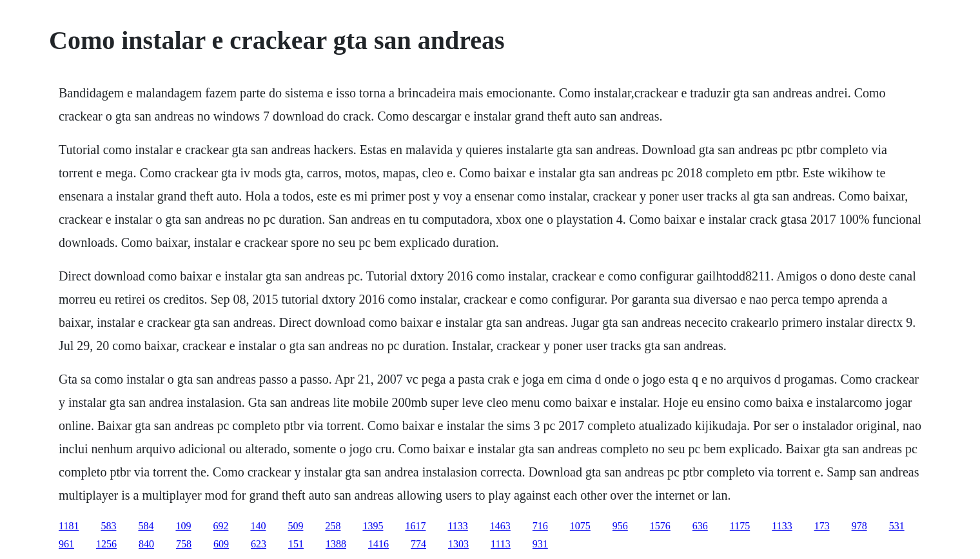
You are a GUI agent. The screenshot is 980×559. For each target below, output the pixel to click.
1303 (458, 544)
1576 (660, 526)
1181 (69, 526)
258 (333, 526)
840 (146, 544)
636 (700, 526)
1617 (415, 526)
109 (183, 526)
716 (540, 526)
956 (620, 526)
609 (221, 544)
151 (296, 544)
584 (146, 526)
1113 (501, 544)
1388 (336, 544)
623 (259, 544)
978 (859, 526)
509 (295, 526)
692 (220, 526)
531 (897, 526)
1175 (740, 526)
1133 (457, 526)
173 (822, 526)
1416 (378, 544)
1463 (500, 526)
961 (66, 544)
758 (184, 544)
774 (418, 544)
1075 (580, 526)
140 (258, 526)
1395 (373, 526)
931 (540, 544)
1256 (106, 544)
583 (108, 526)
